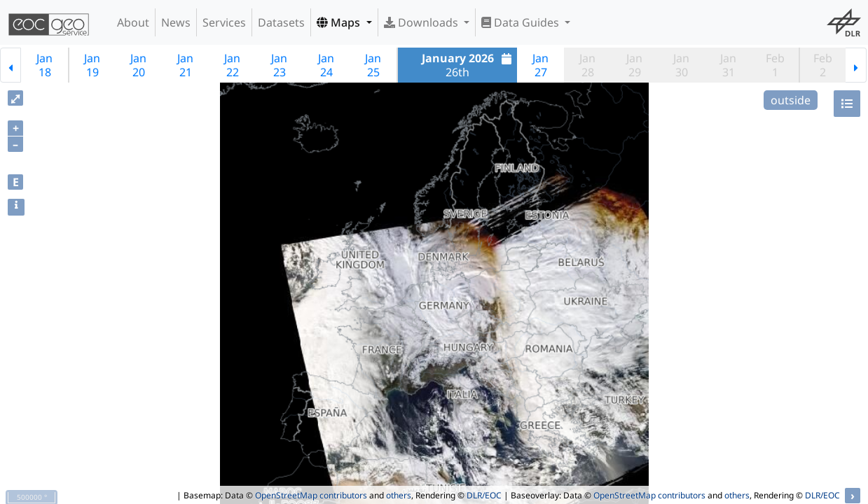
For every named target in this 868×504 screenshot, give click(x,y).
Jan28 (587, 65)
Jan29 (634, 65)
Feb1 (775, 65)
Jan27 (540, 65)
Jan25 (373, 65)
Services (224, 22)
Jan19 (92, 65)
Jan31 (728, 65)
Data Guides (522, 22)
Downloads (422, 22)
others (399, 495)
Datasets (281, 22)
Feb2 (823, 65)
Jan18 (44, 65)
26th (469, 65)
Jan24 (326, 65)
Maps (340, 22)
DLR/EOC (484, 495)
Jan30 (681, 65)
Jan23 (279, 65)
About (133, 22)
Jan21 (185, 65)
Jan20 (138, 65)
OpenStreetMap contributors (311, 495)
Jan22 (232, 65)
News (176, 22)
